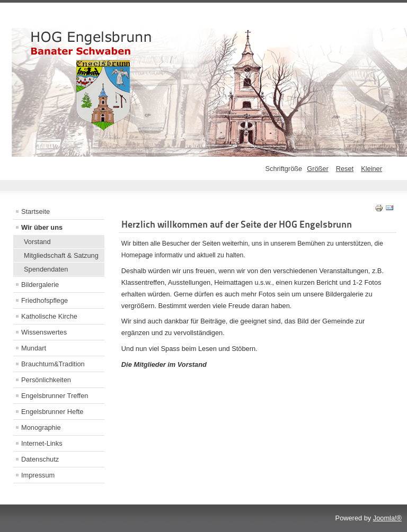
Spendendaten (46, 269)
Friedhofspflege (45, 300)
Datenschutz (40, 459)
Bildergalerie (40, 285)
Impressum (38, 475)
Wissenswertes (44, 332)
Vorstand (37, 242)
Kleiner (371, 169)
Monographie (41, 427)
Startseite (36, 211)
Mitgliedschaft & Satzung (61, 255)
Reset (345, 169)
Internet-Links (42, 443)
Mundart (34, 348)
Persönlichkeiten (46, 380)
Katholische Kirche (49, 316)
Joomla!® (387, 518)
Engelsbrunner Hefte (52, 412)
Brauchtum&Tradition (53, 364)
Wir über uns (42, 227)
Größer (318, 169)
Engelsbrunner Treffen (55, 396)
